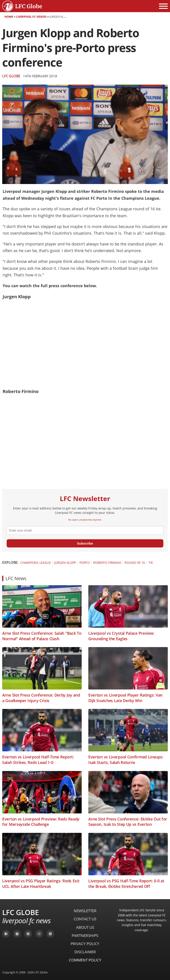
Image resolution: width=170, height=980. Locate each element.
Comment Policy (85, 960)
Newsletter (85, 911)
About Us (85, 927)
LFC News (16, 578)
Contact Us (85, 919)
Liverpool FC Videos (31, 17)
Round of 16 (135, 563)
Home (9, 17)
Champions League (36, 563)
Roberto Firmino (107, 563)
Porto (85, 563)
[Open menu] (163, 6)
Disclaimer (85, 952)
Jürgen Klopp (65, 563)
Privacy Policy (85, 944)
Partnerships (85, 935)
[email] (85, 530)
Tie (151, 563)
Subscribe (85, 543)
